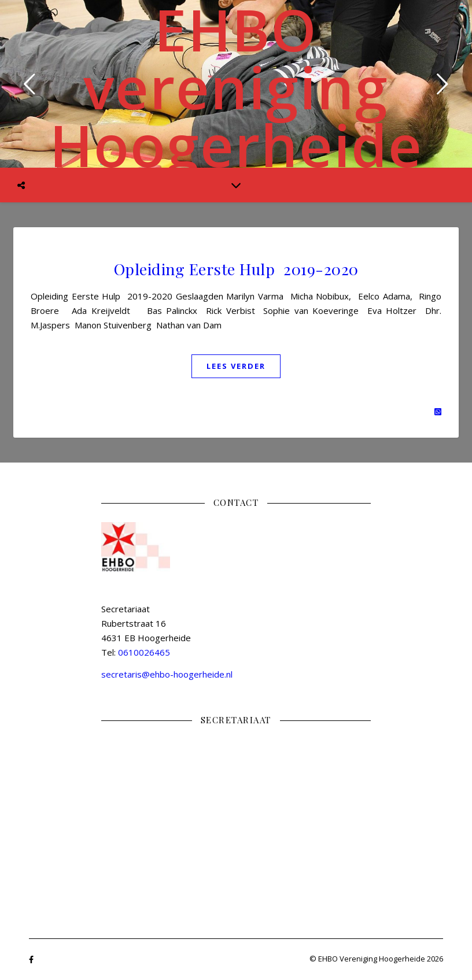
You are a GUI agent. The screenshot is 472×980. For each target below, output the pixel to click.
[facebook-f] (31, 960)
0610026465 (144, 652)
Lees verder (236, 366)
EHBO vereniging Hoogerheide (236, 87)
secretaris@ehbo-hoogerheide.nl (167, 674)
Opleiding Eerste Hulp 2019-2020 (236, 269)
